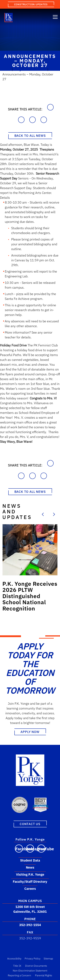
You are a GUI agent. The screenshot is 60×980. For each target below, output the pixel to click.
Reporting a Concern (19, 975)
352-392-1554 (30, 925)
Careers (30, 889)
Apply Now (30, 732)
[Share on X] (44, 120)
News (30, 867)
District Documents (36, 966)
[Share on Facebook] (21, 120)
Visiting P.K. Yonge (30, 874)
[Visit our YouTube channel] (41, 849)
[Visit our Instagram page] (30, 849)
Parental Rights (44, 975)
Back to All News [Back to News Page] (30, 136)
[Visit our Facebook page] (19, 849)
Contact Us (30, 824)
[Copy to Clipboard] (50, 107)
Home (7, 69)
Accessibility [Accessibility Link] (14, 958)
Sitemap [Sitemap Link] (48, 958)
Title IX (17, 966)
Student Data (30, 860)
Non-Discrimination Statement (30, 971)
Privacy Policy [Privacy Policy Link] (33, 958)
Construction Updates (31, 4)
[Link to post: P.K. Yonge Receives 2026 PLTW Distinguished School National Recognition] (30, 550)
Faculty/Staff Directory (30, 882)
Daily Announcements (30, 69)
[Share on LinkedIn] (32, 120)
